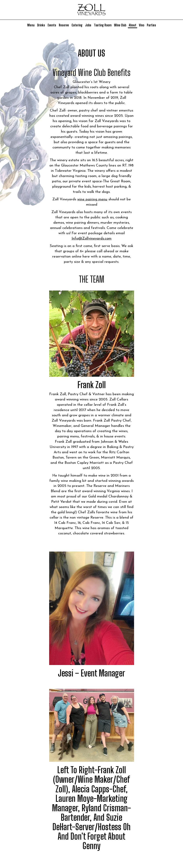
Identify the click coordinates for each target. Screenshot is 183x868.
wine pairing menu (92, 199)
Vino (142, 25)
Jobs (88, 25)
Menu (31, 25)
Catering (77, 25)
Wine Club (120, 25)
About (133, 25)
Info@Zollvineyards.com (91, 238)
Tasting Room (103, 25)
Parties (151, 25)
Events (52, 25)
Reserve (64, 25)
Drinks (41, 25)
